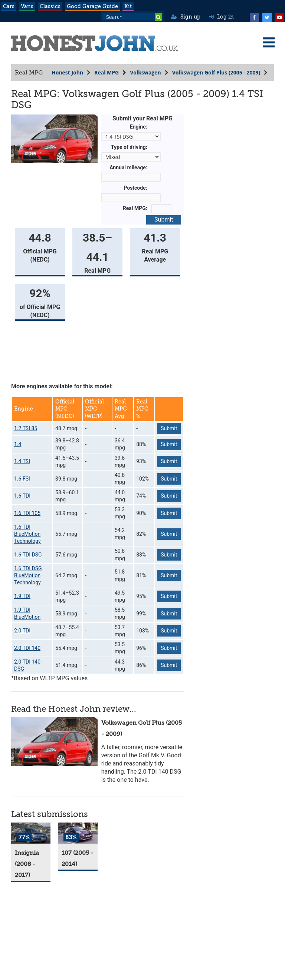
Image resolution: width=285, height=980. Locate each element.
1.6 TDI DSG (28, 555)
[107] (78, 833)
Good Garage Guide (92, 6)
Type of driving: (129, 147)
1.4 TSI (22, 461)
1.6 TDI (22, 496)
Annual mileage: (128, 167)
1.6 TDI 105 (27, 513)
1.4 (18, 444)
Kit (128, 6)
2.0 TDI (22, 631)
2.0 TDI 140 (27, 648)
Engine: (139, 127)
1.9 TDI (22, 596)
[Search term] (132, 17)
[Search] (158, 17)
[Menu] (269, 42)
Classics (50, 6)
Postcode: (135, 188)
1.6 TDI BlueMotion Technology (27, 534)
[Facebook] (254, 17)
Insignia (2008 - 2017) (27, 864)
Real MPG (107, 72)
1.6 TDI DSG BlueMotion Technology (28, 576)
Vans (27, 6)
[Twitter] (267, 17)
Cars (9, 6)
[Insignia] (31, 833)
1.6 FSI (22, 479)
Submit (164, 220)
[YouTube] (279, 17)
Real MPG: (135, 208)
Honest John (67, 72)
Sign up (186, 17)
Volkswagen (145, 72)
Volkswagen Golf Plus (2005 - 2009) (216, 72)
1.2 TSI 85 (26, 428)
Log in (222, 17)
